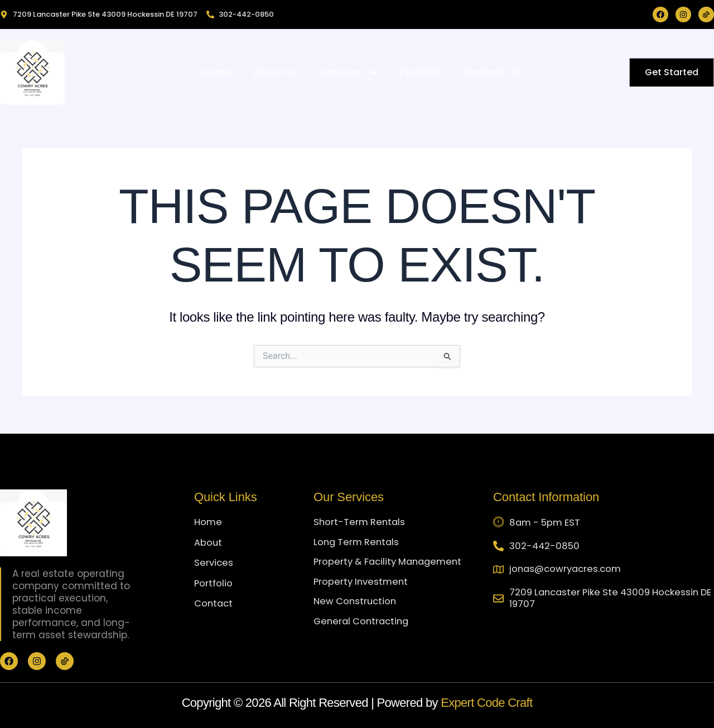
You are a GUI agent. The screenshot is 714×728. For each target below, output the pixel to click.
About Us (276, 72)
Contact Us (492, 72)
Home (217, 72)
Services (349, 72)
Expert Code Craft (486, 703)
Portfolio (421, 72)
